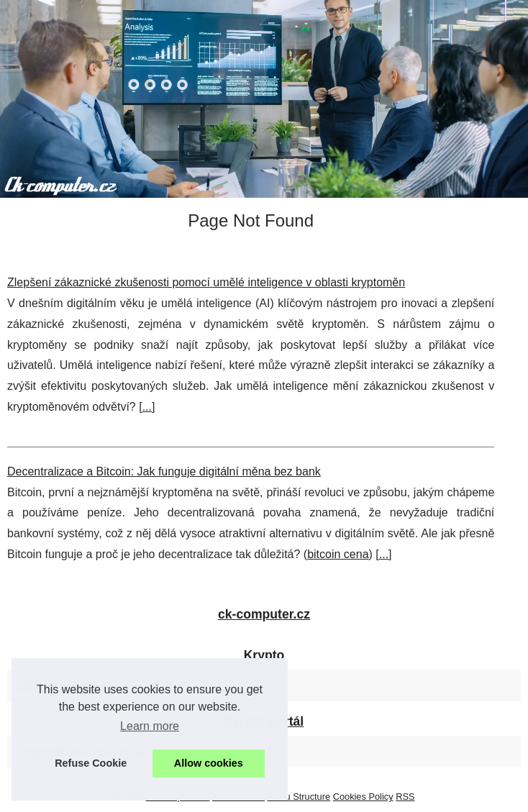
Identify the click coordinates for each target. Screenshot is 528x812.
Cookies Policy (363, 797)
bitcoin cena (338, 554)
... (147, 407)
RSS (405, 797)
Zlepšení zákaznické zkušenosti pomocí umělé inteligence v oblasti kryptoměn (206, 282)
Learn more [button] (150, 726)
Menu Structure (299, 797)
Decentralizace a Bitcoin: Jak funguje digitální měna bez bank (164, 471)
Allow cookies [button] (209, 763)
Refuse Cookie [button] (91, 763)
